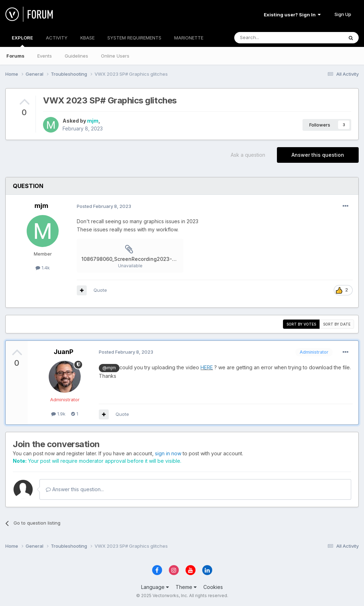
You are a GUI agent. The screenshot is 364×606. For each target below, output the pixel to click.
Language (155, 587)
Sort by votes (301, 324)
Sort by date (337, 324)
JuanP (63, 352)
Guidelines (76, 56)
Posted (104, 206)
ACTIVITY (57, 38)
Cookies (213, 587)
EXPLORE (22, 41)
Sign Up (343, 14)
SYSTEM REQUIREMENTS (134, 38)
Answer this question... (75, 489)
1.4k (43, 268)
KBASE (87, 38)
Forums (15, 56)
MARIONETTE (189, 38)
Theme (186, 587)
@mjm (109, 368)
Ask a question (248, 155)
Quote (100, 290)
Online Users (115, 56)
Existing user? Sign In (292, 15)
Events (45, 56)
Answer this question (318, 155)
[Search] (271, 38)
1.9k (58, 414)
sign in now (168, 453)
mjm (93, 121)
